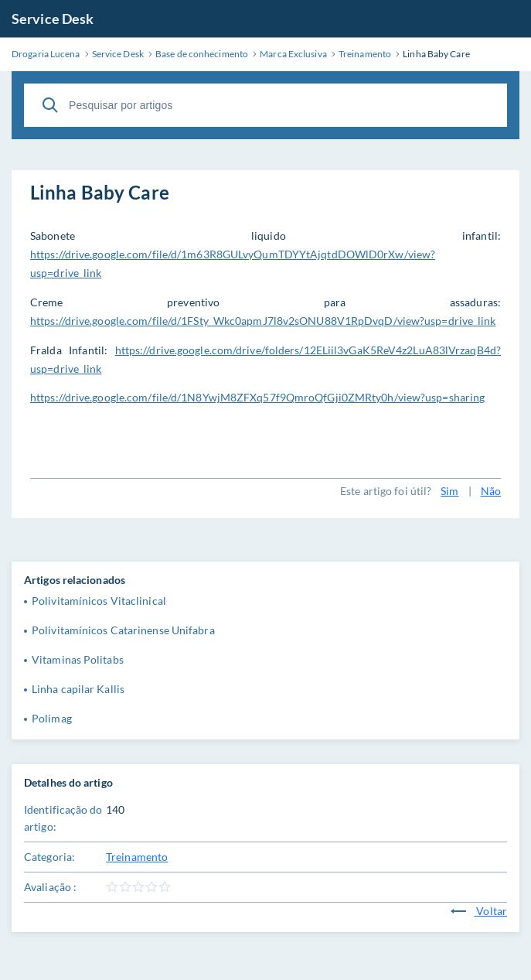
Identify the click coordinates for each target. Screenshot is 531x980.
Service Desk (53, 19)
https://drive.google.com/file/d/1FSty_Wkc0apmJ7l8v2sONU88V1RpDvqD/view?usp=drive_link (263, 321)
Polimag (52, 718)
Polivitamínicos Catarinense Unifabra (123, 630)
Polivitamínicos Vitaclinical (99, 601)
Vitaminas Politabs (78, 659)
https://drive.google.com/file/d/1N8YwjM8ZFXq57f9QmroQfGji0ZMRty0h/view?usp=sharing (257, 397)
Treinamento (137, 857)
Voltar (479, 911)
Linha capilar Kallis (78, 689)
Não (491, 491)
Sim (449, 491)
